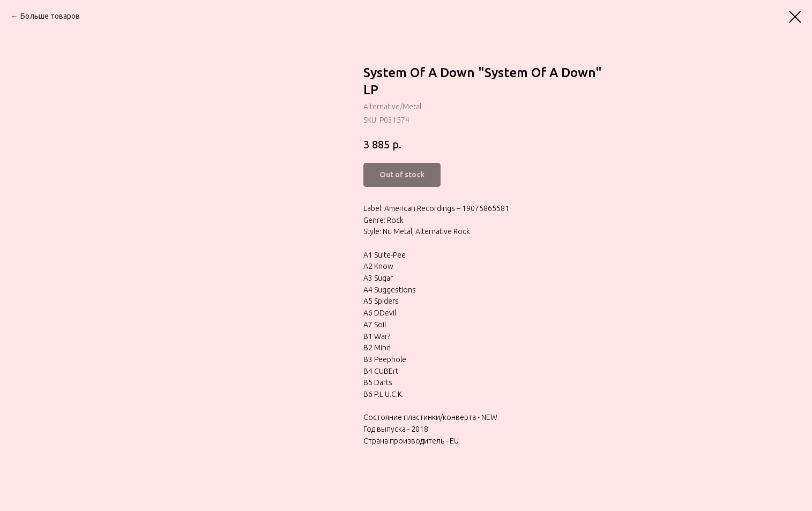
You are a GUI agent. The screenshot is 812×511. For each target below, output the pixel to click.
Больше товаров (50, 16)
